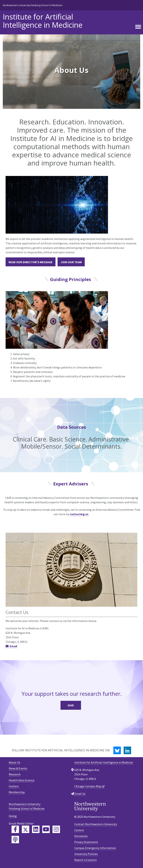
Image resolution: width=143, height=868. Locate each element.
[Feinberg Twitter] (26, 829)
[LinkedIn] (127, 750)
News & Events (18, 768)
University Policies (86, 854)
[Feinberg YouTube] (46, 829)
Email (13, 646)
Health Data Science (22, 780)
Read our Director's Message (31, 262)
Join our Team (71, 262)
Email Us (80, 794)
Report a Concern (85, 860)
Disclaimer (81, 836)
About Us (15, 762)
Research (15, 774)
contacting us (79, 514)
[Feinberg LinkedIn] (36, 829)
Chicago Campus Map (88, 786)
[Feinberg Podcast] (15, 840)
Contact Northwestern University (96, 824)
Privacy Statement (86, 842)
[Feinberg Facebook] (15, 829)
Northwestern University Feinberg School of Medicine (33, 5)
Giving (13, 816)
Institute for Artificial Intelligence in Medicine (43, 21)
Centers (14, 786)
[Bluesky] (117, 750)
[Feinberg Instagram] (56, 829)
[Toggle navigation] (138, 27)
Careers (79, 830)
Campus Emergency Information (95, 848)
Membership (17, 792)
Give (71, 705)
